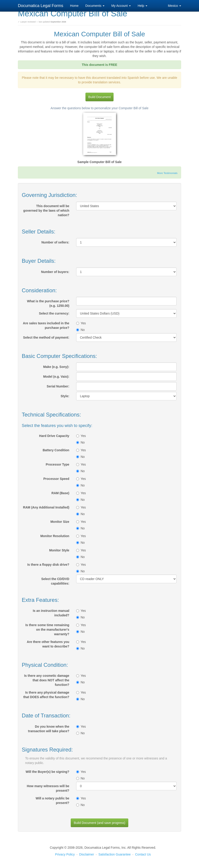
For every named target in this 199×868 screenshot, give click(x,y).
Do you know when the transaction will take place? (49, 729)
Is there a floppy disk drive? (48, 565)
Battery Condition (56, 450)
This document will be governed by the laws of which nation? (46, 211)
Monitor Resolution (55, 536)
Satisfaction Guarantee (114, 854)
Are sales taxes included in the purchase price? (46, 325)
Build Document (100, 97)
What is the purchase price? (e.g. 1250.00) (48, 303)
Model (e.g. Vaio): (56, 377)
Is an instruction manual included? (51, 613)
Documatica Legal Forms (41, 6)
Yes (81, 323)
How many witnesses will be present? (48, 788)
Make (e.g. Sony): (56, 367)
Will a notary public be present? (52, 801)
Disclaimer (86, 854)
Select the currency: (54, 313)
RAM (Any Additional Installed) (46, 507)
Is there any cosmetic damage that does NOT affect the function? (47, 680)
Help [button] (142, 6)
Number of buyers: (55, 272)
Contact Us (143, 854)
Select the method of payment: (46, 337)
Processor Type (58, 464)
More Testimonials (167, 173)
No (80, 330)
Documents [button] (95, 6)
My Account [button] (121, 6)
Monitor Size (60, 522)
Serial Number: (58, 386)
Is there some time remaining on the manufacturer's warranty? (47, 630)
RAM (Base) (60, 493)
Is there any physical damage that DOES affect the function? (46, 695)
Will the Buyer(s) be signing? (47, 772)
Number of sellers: (55, 242)
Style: (65, 396)
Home (74, 6)
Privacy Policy (65, 854)
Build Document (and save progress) (99, 823)
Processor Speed (56, 479)
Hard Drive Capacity (54, 436)
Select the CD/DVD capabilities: (55, 581)
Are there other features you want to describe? (48, 644)
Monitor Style (59, 550)
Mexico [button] (175, 6)
